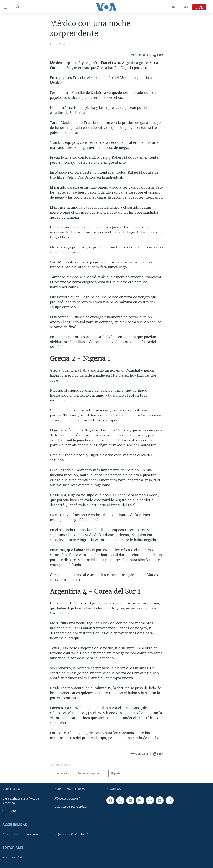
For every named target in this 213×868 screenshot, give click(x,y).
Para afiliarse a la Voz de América (21, 801)
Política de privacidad (71, 807)
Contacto (9, 811)
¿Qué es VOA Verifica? (72, 834)
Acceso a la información (20, 834)
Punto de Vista (13, 857)
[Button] (139, 55)
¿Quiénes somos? (67, 799)
